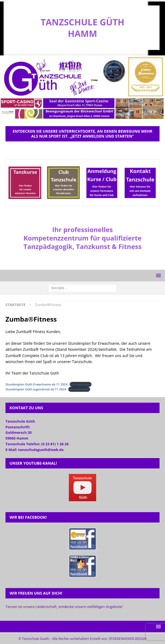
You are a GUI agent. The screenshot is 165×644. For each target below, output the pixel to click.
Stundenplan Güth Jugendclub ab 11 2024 (36, 389)
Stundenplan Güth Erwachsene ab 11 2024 (36, 384)
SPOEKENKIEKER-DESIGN (128, 639)
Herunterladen (81, 384)
